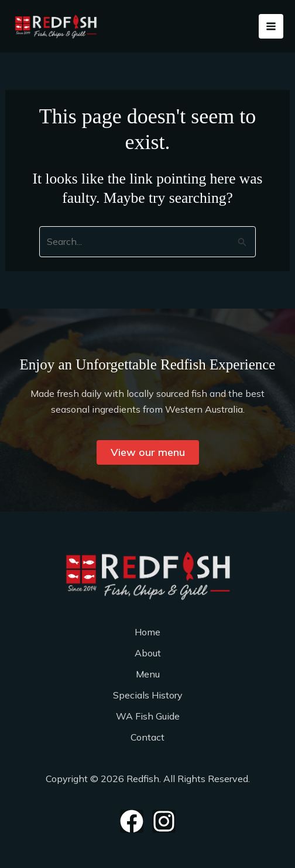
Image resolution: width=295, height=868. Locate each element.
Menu (148, 674)
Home (147, 632)
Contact (147, 737)
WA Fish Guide (148, 716)
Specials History (148, 695)
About (148, 653)
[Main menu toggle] (271, 26)
